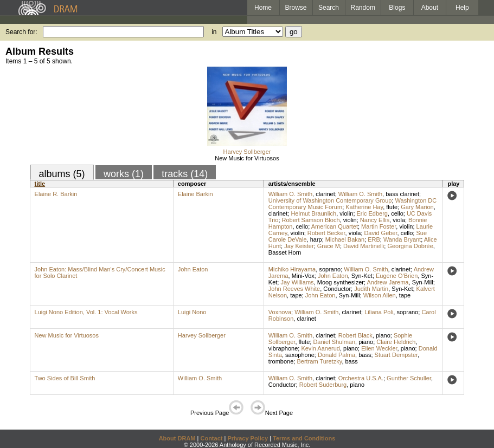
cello (397, 213)
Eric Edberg (372, 213)
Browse (296, 8)
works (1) (124, 174)
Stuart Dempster (396, 355)
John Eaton (193, 269)
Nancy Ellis (375, 220)
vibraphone (283, 348)
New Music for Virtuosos (247, 158)
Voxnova (280, 312)
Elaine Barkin (195, 194)
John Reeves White (294, 289)
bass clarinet (402, 194)
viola (399, 220)
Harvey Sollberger (247, 152)
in (214, 32)
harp (316, 239)
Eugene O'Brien (397, 276)
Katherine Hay (364, 207)
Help (462, 8)
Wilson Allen (380, 295)
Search (329, 8)
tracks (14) (185, 174)
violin (346, 213)
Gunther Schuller (409, 378)
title (40, 184)
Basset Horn (285, 252)
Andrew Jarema (387, 282)
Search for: (21, 32)
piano (383, 335)
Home (263, 8)
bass (365, 355)
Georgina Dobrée (410, 246)
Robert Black (355, 335)
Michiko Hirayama (292, 269)
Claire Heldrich (396, 342)
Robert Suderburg (323, 385)
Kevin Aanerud (320, 348)
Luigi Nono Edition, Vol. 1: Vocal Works (86, 312)
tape (296, 295)
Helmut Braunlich (313, 213)
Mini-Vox (303, 276)
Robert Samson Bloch (311, 220)
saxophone (300, 355)
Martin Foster (378, 226)
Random (363, 8)
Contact (211, 438)
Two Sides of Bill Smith (65, 378)
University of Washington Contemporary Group (330, 200)
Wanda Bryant (402, 239)
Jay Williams (297, 282)
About (430, 8)
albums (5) (62, 174)
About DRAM (177, 438)
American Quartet (335, 226)
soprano (330, 269)
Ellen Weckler (379, 348)
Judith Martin (371, 289)
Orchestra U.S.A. (361, 378)
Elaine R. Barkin (56, 194)
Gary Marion (417, 207)
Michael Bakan (345, 239)
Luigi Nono (192, 312)
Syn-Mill (423, 282)
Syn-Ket (362, 276)
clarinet (325, 194)
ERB (374, 239)
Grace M (329, 246)
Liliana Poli (379, 312)
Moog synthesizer (341, 282)
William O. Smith (290, 194)
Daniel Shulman (334, 342)
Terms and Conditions (304, 438)
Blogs (397, 8)
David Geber (380, 233)
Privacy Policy (248, 438)
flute (392, 207)
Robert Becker (326, 233)
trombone (281, 361)
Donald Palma (336, 355)
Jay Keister (299, 246)
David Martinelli (364, 246)
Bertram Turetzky (319, 361)
